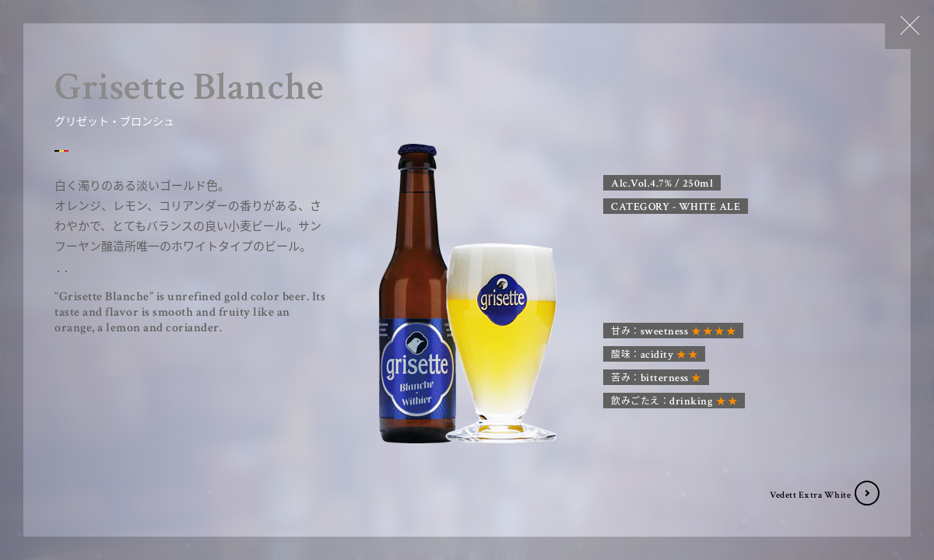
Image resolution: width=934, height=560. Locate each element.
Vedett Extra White (810, 495)
